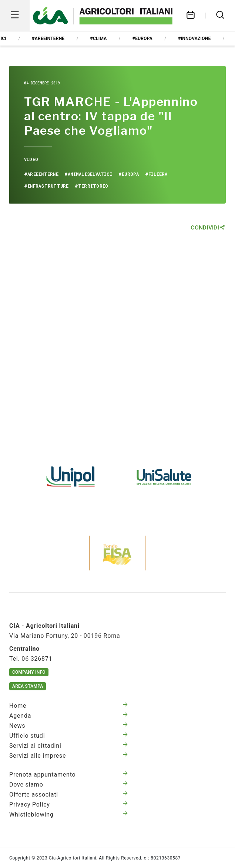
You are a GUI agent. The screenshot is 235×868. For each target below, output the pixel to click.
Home (68, 706)
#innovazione (194, 38)
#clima (99, 38)
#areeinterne (48, 38)
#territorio (92, 186)
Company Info (29, 672)
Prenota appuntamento (68, 775)
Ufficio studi (68, 736)
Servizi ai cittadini (68, 746)
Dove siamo (68, 785)
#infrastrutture (46, 186)
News (68, 726)
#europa (142, 38)
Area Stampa (28, 686)
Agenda (68, 716)
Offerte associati (68, 795)
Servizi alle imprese (68, 756)
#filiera (156, 174)
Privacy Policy (68, 805)
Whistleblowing (68, 815)
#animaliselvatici (88, 174)
